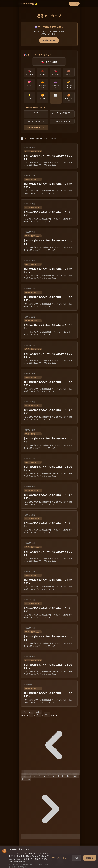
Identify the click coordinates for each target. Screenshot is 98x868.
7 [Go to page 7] (54, 776)
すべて (36, 113)
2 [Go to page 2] (31, 776)
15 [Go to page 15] (29, 779)
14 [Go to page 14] (23, 779)
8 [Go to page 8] (58, 776)
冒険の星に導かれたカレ (36, 121)
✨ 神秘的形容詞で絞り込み (35, 108)
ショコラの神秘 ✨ (28, 4)
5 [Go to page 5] (44, 776)
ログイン (74, 4)
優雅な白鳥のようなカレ (36, 127)
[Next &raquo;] (51, 837)
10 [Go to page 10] (68, 776)
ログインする (49, 40)
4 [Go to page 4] (40, 776)
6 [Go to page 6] (49, 776)
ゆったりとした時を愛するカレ (62, 114)
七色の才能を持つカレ (62, 121)
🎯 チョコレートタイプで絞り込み (37, 55)
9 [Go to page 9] (63, 776)
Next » (38, 712)
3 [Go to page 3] (35, 776)
